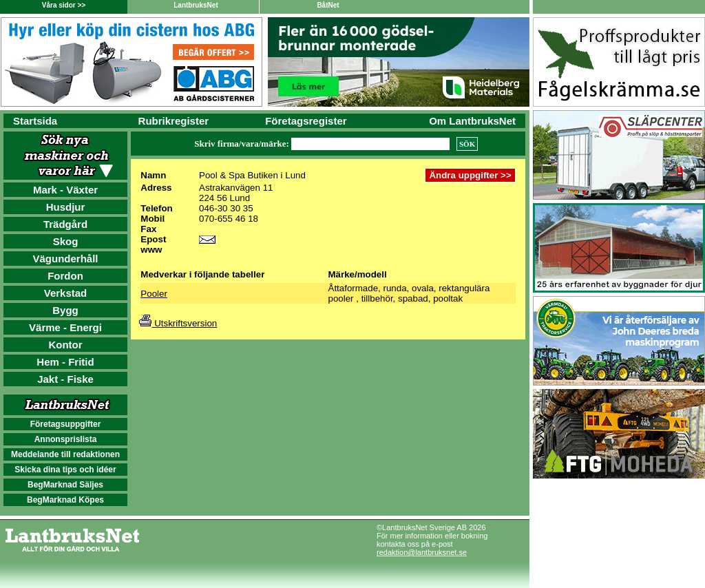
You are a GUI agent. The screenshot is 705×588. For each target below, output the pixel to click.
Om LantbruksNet (472, 121)
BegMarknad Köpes (65, 500)
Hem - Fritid (65, 362)
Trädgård (65, 224)
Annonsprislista (66, 439)
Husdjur (66, 207)
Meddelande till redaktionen (65, 454)
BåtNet (328, 5)
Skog (66, 241)
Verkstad (66, 293)
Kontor (65, 345)
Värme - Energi (65, 327)
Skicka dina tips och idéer (65, 470)
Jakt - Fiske (65, 379)
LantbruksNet (196, 5)
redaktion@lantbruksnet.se (422, 552)
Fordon (65, 276)
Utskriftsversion (178, 323)
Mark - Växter (65, 190)
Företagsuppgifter (66, 424)
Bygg (65, 310)
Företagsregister (306, 121)
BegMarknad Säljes (65, 485)
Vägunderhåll (65, 259)
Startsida (35, 121)
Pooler (154, 294)
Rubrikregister (174, 121)
